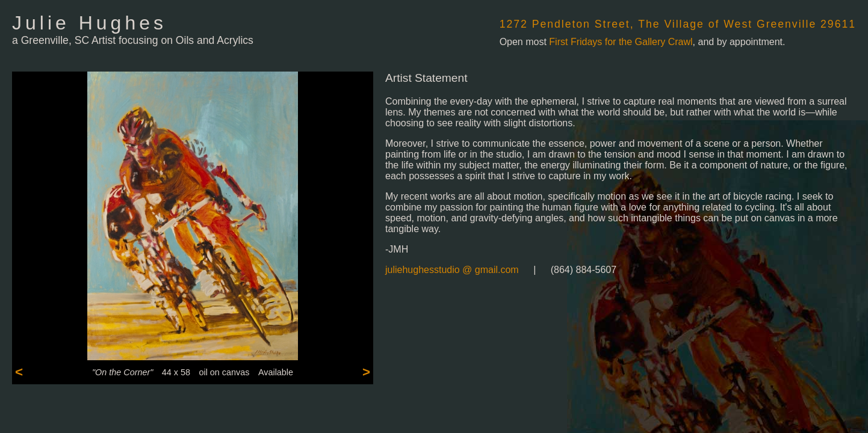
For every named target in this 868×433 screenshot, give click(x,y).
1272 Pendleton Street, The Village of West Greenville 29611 (678, 24)
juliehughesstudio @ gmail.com (452, 270)
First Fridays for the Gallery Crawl (621, 42)
